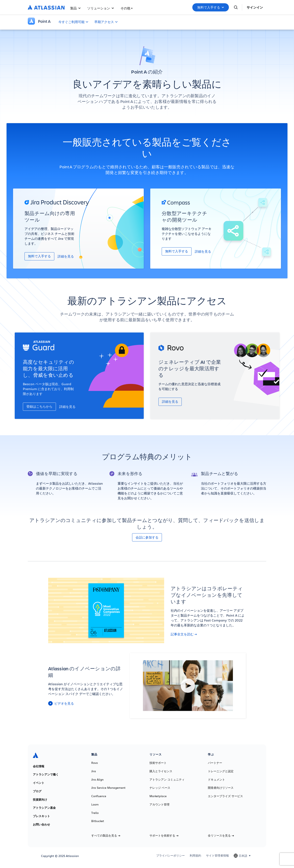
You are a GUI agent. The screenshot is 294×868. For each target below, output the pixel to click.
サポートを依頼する (164, 836)
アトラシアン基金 (44, 808)
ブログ (37, 791)
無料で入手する (211, 7)
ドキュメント (216, 780)
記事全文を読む (184, 634)
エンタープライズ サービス (225, 796)
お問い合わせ (41, 824)
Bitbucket (98, 821)
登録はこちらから (39, 406)
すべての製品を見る (106, 836)
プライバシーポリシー (170, 856)
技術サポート (158, 763)
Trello (95, 813)
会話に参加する (147, 537)
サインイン (255, 7)
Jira (94, 771)
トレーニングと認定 (221, 771)
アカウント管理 (159, 804)
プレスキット (41, 816)
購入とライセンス (161, 771)
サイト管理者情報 (217, 856)
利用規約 (195, 856)
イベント (39, 783)
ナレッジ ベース (160, 788)
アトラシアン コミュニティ (167, 780)
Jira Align (97, 780)
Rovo (95, 763)
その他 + (126, 8)
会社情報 (39, 766)
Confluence (99, 796)
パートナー (215, 763)
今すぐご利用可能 (71, 22)
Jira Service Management (108, 788)
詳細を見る (66, 256)
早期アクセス (104, 22)
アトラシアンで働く (46, 774)
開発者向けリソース (221, 788)
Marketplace (158, 796)
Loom (95, 804)
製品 (75, 8)
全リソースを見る (221, 836)
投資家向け (40, 800)
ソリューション (101, 8)
